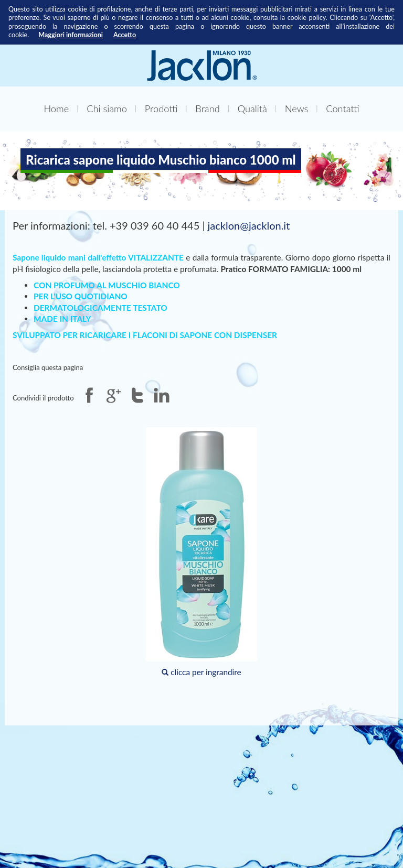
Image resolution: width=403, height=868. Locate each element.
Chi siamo (107, 108)
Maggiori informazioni (71, 35)
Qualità (252, 108)
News (296, 108)
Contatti (342, 108)
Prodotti (161, 108)
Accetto (125, 35)
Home (56, 108)
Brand (207, 108)
